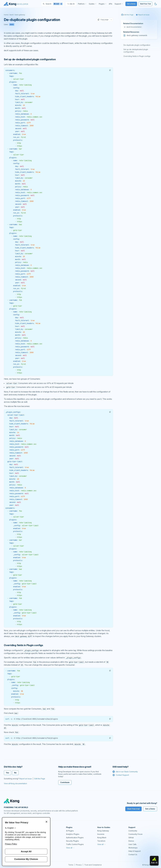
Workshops (133, 848)
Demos (131, 841)
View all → (70, 848)
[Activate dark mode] (156, 4)
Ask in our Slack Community (125, 772)
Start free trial (133, 809)
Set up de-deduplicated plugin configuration (136, 51)
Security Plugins (72, 841)
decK (12, 15)
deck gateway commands (137, 35)
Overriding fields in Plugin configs (137, 56)
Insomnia (101, 834)
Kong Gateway (103, 831)
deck (12, 24)
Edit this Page (40, 779)
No (15, 773)
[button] (110, 70)
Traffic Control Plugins (75, 844)
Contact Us (133, 854)
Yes (8, 773)
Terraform (101, 841)
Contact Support (121, 775)
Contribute (65, 782)
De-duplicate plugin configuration (137, 45)
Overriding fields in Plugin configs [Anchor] (23, 645)
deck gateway (20, 15)
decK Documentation (133, 27)
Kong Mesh (102, 838)
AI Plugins (70, 831)
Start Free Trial (145, 4)
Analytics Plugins (73, 834)
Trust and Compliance (93, 865)
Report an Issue (25, 779)
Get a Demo (131, 4)
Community (133, 831)
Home (6, 15)
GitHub (131, 838)
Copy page (103, 20)
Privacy (79, 865)
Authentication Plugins (75, 838)
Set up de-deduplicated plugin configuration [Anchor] (30, 59)
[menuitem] (82, 4)
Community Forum (135, 834)
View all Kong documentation (15, 783)
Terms (71, 865)
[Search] (53, 4)
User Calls (132, 844)
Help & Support (135, 851)
